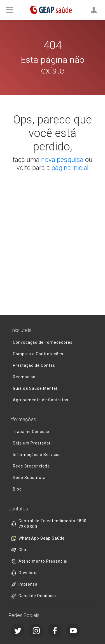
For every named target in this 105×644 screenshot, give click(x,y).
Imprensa (28, 584)
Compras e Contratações (38, 354)
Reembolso (24, 377)
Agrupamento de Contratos (41, 400)
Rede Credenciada (31, 466)
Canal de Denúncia (37, 596)
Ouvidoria (28, 573)
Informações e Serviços (37, 455)
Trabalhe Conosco (31, 432)
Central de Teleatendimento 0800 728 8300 (53, 524)
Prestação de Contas (34, 365)
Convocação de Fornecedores (43, 342)
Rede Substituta (29, 478)
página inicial (70, 168)
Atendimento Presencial (43, 561)
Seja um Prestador (32, 443)
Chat (23, 550)
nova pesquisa (62, 160)
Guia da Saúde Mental (35, 388)
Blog (17, 489)
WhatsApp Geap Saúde (42, 538)
